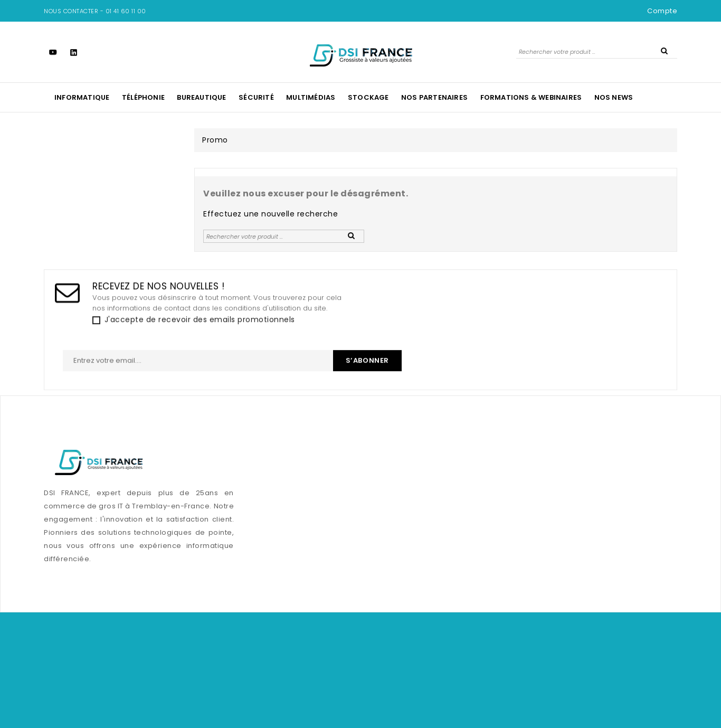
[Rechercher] (597, 51)
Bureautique (201, 97)
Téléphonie (143, 97)
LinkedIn (74, 52)
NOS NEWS (614, 97)
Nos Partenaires (434, 97)
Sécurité (256, 97)
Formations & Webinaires (531, 97)
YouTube (53, 52)
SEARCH (664, 50)
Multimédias (311, 97)
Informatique (82, 97)
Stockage (368, 97)
